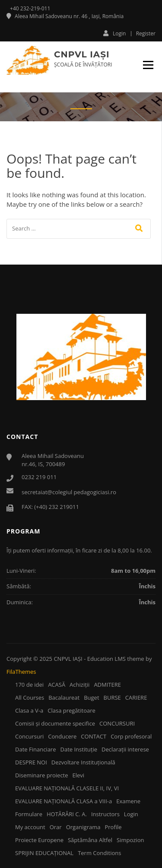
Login (114, 33)
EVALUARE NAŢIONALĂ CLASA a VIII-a (64, 801)
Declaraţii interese (125, 749)
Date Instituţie (79, 749)
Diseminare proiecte (42, 775)
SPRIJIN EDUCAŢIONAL (44, 853)
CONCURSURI (117, 723)
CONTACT (94, 736)
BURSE (112, 698)
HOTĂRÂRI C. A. (67, 814)
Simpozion (130, 840)
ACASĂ (57, 685)
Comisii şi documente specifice (55, 723)
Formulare (29, 814)
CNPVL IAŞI (82, 54)
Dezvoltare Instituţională (83, 762)
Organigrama (83, 827)
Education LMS (106, 659)
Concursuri (29, 736)
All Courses (30, 698)
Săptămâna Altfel (90, 840)
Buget (91, 698)
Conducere (62, 736)
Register (146, 34)
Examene (128, 801)
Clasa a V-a (29, 710)
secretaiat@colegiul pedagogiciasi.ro (69, 492)
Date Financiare (35, 749)
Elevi (79, 775)
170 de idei (29, 685)
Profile (113, 827)
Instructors (105, 814)
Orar (56, 827)
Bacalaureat (64, 698)
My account (30, 827)
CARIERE (136, 698)
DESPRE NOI (31, 762)
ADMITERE (107, 685)
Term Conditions (99, 853)
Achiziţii (79, 685)
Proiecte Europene (39, 840)
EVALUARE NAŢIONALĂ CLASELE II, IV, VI (67, 788)
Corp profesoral (131, 736)
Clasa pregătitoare (71, 710)
